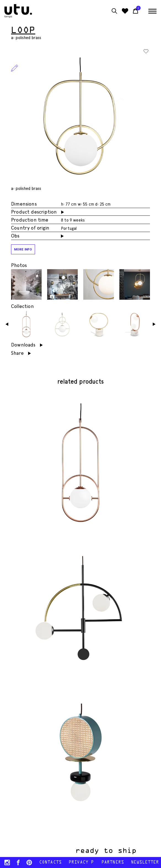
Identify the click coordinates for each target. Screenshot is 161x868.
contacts (50, 862)
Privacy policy (81, 862)
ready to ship (108, 851)
